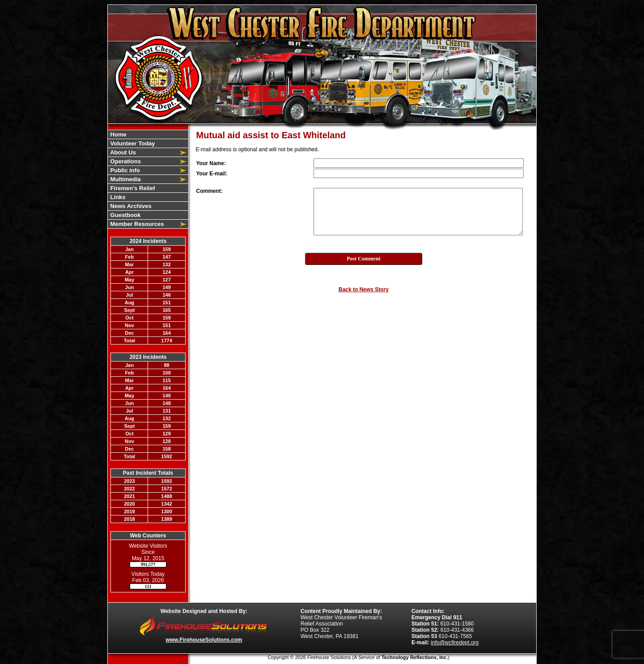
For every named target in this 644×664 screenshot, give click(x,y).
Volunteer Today (132, 143)
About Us (122, 152)
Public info (124, 170)
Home (118, 134)
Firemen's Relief (132, 188)
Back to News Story (364, 289)
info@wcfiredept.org (455, 643)
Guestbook (125, 215)
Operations (125, 161)
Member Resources (136, 224)
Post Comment (364, 259)
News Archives (130, 206)
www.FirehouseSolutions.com (204, 640)
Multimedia (125, 179)
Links (117, 197)
